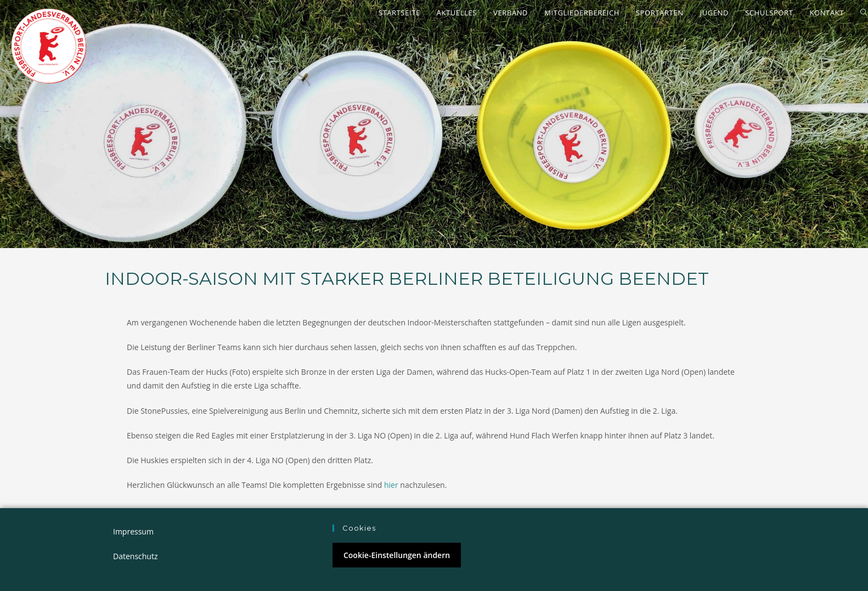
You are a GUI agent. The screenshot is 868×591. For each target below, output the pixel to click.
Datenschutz (135, 556)
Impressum (133, 531)
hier (391, 485)
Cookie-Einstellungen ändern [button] (397, 555)
